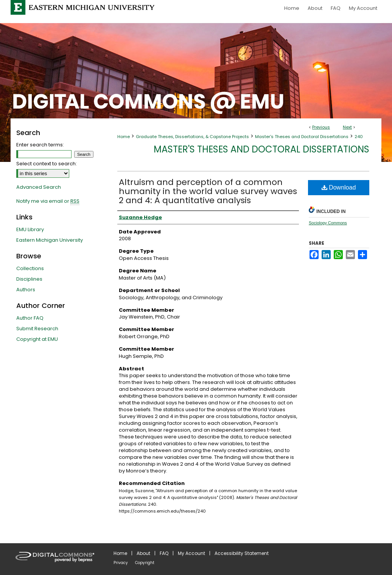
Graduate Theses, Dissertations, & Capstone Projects (192, 137)
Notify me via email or (48, 201)
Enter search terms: (40, 145)
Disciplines (29, 279)
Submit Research (37, 329)
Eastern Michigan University (50, 240)
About (143, 553)
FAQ (164, 553)
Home (124, 137)
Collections (30, 268)
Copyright (145, 563)
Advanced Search (39, 187)
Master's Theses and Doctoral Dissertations (302, 137)
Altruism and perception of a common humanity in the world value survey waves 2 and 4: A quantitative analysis (208, 191)
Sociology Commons (328, 223)
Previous (321, 127)
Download (339, 187)
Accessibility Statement (242, 553)
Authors (26, 290)
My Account (191, 553)
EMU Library (30, 229)
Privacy (121, 563)
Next (347, 127)
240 (359, 137)
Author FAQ (30, 318)
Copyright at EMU (37, 339)
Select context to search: (47, 164)
